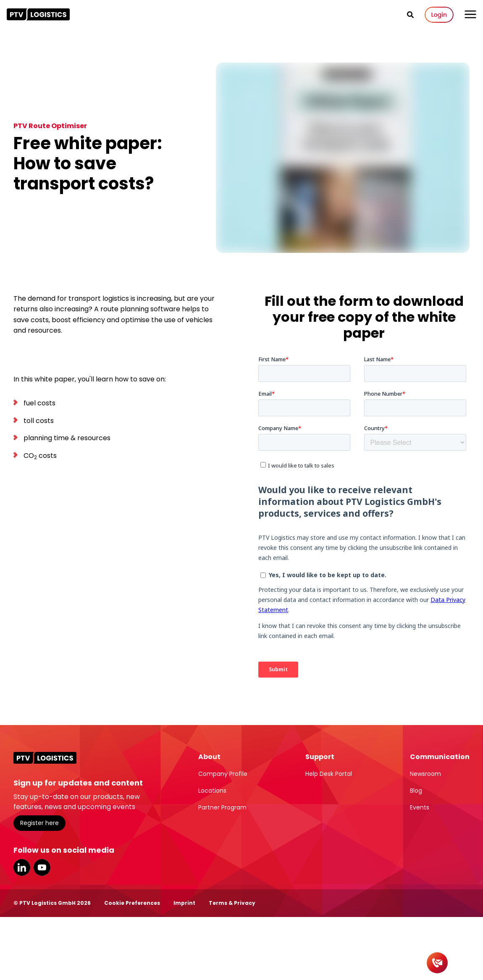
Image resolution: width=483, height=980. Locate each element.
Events (420, 807)
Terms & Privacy (232, 903)
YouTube (42, 867)
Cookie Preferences (132, 903)
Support (320, 757)
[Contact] (437, 963)
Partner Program (222, 807)
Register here (39, 823)
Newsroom (425, 774)
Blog (416, 791)
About (209, 757)
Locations (212, 791)
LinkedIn (22, 867)
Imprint (184, 903)
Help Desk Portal (329, 774)
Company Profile (223, 774)
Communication (440, 757)
